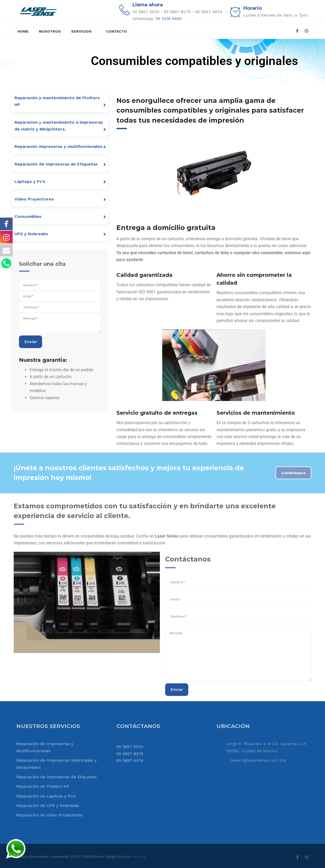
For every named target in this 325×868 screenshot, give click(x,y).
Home (23, 31)
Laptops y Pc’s (30, 181)
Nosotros (50, 31)
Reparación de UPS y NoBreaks (48, 806)
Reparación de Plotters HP (43, 786)
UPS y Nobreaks (31, 234)
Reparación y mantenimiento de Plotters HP (57, 101)
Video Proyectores (34, 199)
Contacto (116, 31)
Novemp (139, 857)
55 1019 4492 (169, 19)
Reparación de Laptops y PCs (46, 796)
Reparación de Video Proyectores (50, 815)
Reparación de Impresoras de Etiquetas (56, 164)
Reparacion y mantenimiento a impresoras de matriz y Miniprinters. (59, 126)
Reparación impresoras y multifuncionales (59, 146)
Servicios (81, 31)
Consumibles (28, 216)
